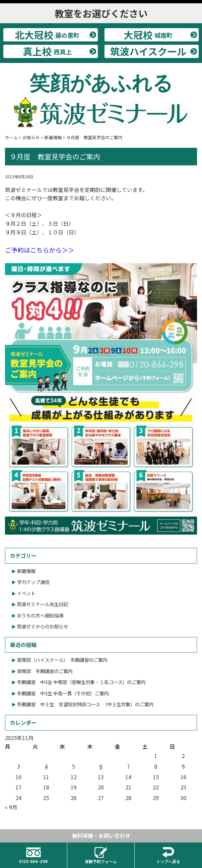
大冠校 (148, 35)
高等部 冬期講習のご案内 (45, 671)
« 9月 (11, 807)
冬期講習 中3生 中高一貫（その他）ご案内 (63, 693)
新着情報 (26, 571)
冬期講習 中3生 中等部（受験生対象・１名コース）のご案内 (81, 682)
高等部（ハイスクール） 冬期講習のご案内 (62, 660)
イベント (26, 593)
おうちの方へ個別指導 (40, 615)
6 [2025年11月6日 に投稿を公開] (101, 766)
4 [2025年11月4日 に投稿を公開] (46, 766)
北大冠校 (47, 35)
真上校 (47, 51)
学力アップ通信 (33, 582)
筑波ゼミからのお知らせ (42, 626)
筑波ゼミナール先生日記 (42, 604)
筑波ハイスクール (148, 51)
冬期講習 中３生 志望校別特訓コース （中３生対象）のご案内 (85, 704)
